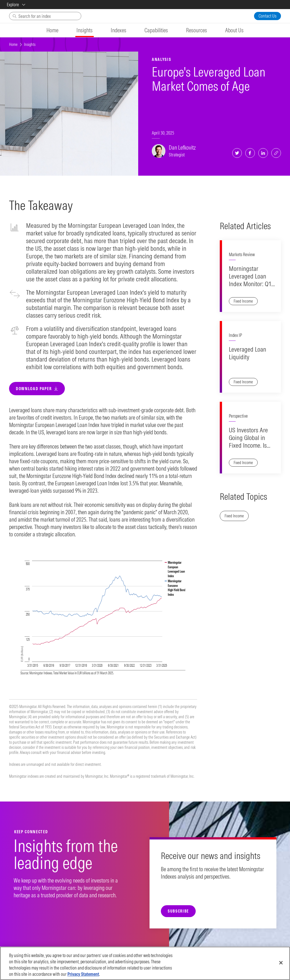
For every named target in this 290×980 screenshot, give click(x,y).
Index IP (235, 348)
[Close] (281, 963)
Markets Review (242, 254)
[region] (145, 963)
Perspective (238, 443)
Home (13, 44)
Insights (30, 44)
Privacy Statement (83, 974)
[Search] (45, 16)
